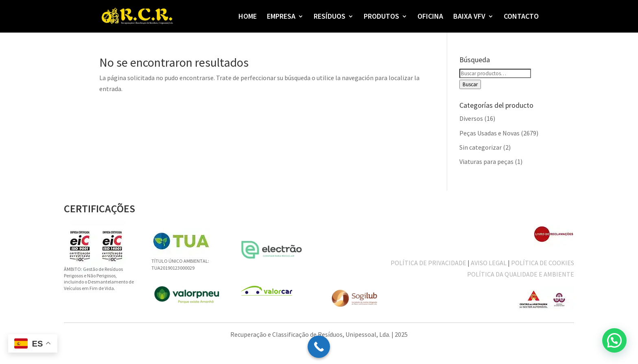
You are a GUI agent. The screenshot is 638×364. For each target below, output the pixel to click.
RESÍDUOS (330, 17)
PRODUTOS (381, 17)
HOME (248, 17)
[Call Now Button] (319, 347)
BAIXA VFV (469, 17)
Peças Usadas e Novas (489, 133)
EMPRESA (281, 17)
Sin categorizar (481, 147)
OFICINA (430, 17)
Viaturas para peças (486, 161)
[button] (614, 340)
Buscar (470, 84)
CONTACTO (521, 17)
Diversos (471, 118)
